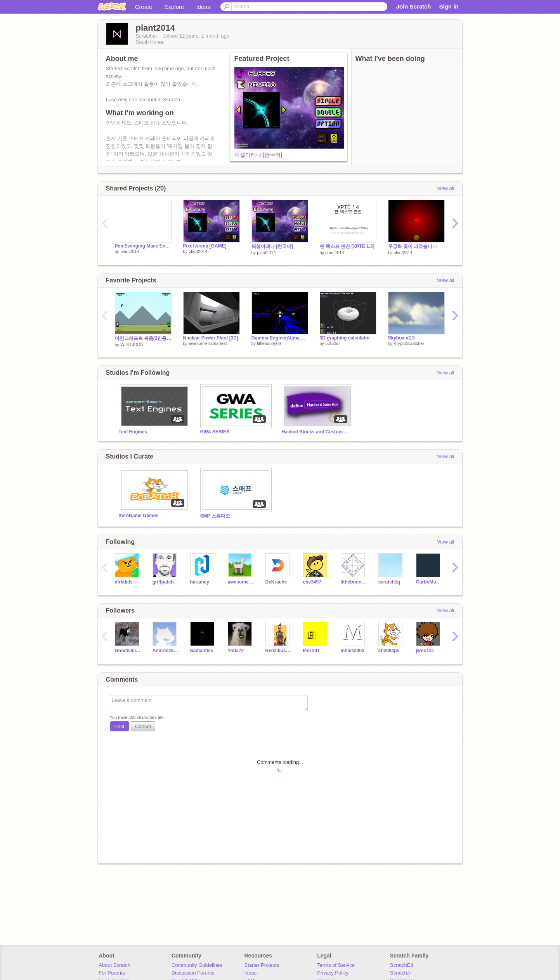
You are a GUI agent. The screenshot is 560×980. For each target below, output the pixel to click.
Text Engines (133, 432)
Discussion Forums (193, 973)
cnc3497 (312, 582)
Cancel (143, 726)
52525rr (333, 343)
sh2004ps (389, 651)
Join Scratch (413, 6)
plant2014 (130, 251)
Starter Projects (262, 965)
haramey (200, 582)
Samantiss (202, 651)
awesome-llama (241, 582)
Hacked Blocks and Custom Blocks (317, 432)
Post (120, 726)
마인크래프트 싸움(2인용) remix (143, 338)
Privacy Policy (333, 973)
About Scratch (114, 965)
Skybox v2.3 (401, 338)
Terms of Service (336, 965)
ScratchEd (402, 965)
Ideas (203, 7)
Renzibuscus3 (278, 651)
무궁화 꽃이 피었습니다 (413, 246)
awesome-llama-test (208, 343)
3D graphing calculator (345, 338)
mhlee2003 (353, 651)
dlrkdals (124, 582)
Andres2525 (166, 651)
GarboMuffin (429, 582)
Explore (174, 7)
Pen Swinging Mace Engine (143, 246)
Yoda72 (236, 651)
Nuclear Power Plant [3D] (211, 338)
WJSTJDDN (132, 345)
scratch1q (389, 582)
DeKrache (276, 582)
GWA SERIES (215, 432)
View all (446, 188)
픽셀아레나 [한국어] (258, 155)
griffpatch (163, 582)
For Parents (112, 973)
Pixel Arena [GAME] (205, 246)
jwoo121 (425, 651)
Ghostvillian (128, 651)
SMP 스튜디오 (215, 516)
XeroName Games (139, 516)
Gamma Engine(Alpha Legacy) (280, 338)
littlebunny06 (269, 343)
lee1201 (311, 651)
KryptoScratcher (409, 343)
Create (144, 7)
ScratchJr (401, 973)
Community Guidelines (197, 965)
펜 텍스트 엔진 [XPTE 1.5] (347, 246)
